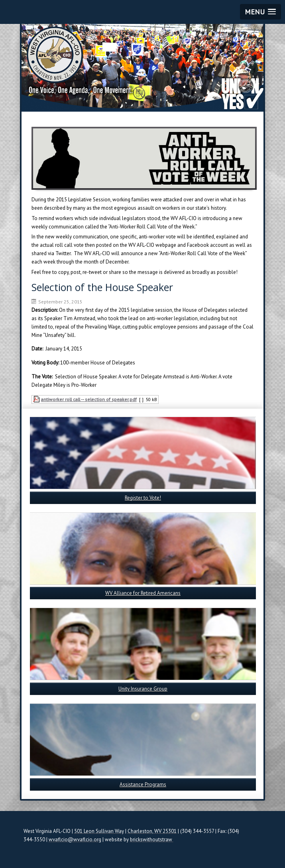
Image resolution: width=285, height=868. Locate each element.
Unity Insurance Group (143, 689)
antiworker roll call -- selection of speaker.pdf (89, 399)
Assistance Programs (143, 784)
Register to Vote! (143, 498)
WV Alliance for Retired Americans (143, 593)
